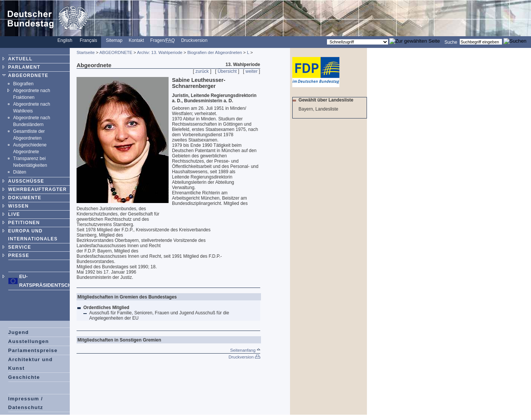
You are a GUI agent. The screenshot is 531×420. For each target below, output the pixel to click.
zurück (202, 71)
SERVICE (20, 247)
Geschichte (24, 377)
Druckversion (194, 40)
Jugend (19, 332)
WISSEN (19, 206)
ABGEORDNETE (28, 75)
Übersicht (227, 71)
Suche (451, 42)
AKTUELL (20, 59)
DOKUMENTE (25, 198)
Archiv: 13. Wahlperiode (160, 52)
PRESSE (19, 255)
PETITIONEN (24, 223)
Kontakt (136, 40)
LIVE (14, 214)
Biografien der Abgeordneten (215, 52)
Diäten (20, 172)
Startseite (86, 52)
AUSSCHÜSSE (26, 181)
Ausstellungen (29, 341)
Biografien (23, 84)
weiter (252, 71)
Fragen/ (162, 40)
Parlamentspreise (33, 350)
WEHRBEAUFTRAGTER (38, 189)
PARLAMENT (24, 67)
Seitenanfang (245, 350)
